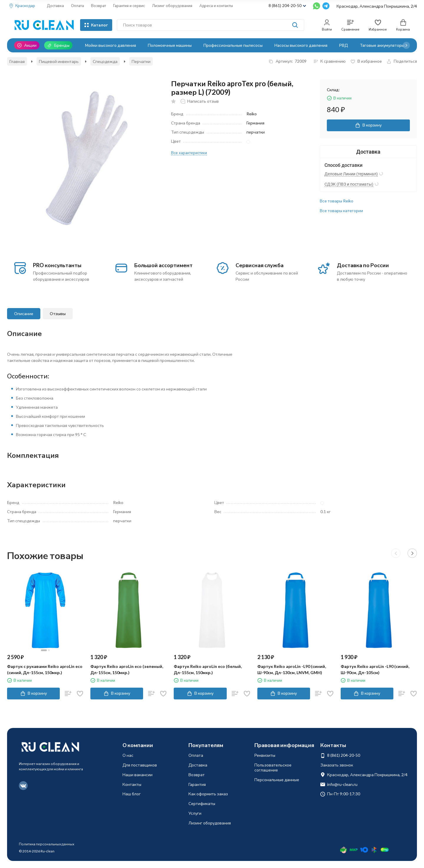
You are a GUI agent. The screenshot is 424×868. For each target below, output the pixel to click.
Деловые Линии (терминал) (351, 174)
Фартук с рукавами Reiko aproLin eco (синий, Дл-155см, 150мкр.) (45, 669)
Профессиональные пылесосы (233, 45)
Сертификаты (202, 803)
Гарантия (197, 784)
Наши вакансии (138, 775)
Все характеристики (189, 153)
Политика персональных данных (47, 844)
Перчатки (141, 61)
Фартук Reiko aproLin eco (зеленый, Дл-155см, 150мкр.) (127, 669)
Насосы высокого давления (301, 45)
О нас (128, 755)
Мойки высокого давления (111, 45)
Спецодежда (105, 61)
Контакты (132, 784)
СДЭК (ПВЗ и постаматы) (349, 184)
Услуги (195, 813)
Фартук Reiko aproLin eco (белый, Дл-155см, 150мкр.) (208, 669)
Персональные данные (277, 780)
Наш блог (132, 794)
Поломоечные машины (170, 45)
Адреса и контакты (216, 6)
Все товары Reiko (337, 201)
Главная (17, 61)
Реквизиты (265, 755)
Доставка (55, 6)
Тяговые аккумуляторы (382, 45)
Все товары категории (341, 211)
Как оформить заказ (208, 794)
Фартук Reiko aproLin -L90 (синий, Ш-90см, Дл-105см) (375, 669)
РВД (344, 45)
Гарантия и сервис (129, 6)
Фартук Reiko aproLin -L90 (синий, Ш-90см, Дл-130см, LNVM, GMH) (292, 669)
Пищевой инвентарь (59, 61)
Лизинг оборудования (172, 6)
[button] (406, 45)
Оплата (77, 6)
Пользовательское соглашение (273, 767)
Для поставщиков (140, 765)
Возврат (98, 6)
